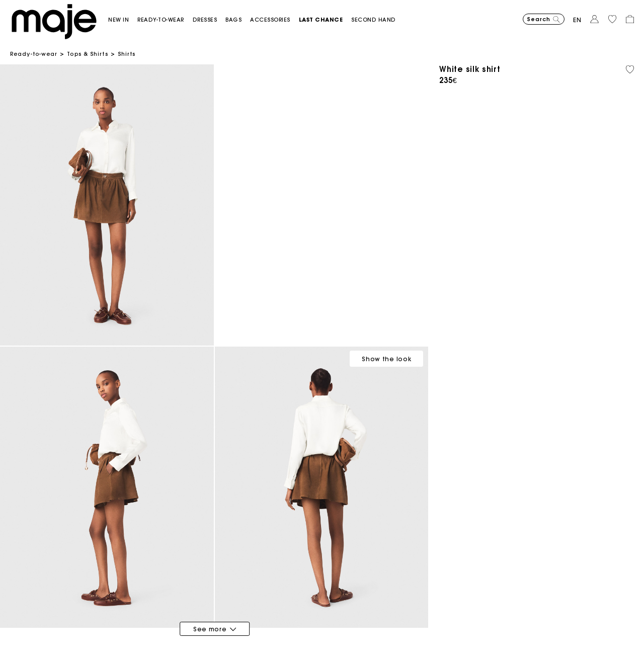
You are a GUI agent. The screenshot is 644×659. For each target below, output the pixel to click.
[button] (123, 20)
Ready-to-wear (34, 54)
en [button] (577, 20)
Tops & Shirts (87, 54)
